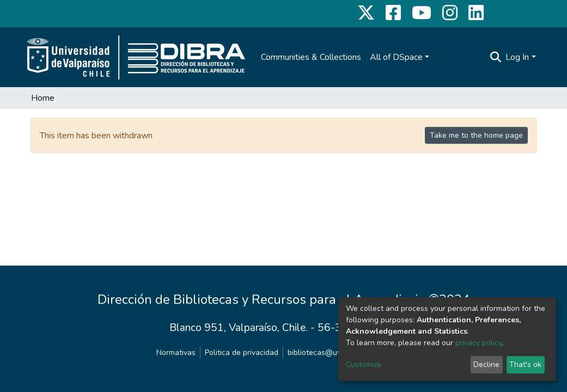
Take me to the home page (476, 135)
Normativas (176, 353)
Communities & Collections (311, 57)
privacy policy (478, 343)
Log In (517, 57)
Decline (486, 365)
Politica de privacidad (242, 353)
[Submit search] (495, 57)
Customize (364, 365)
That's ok (525, 365)
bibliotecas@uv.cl (318, 353)
